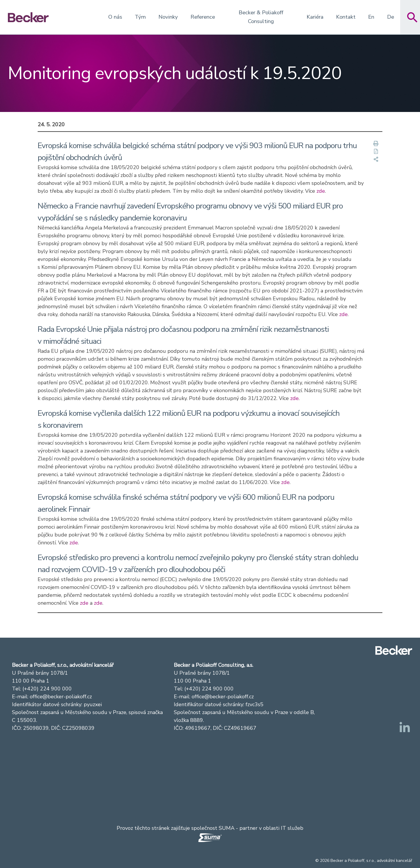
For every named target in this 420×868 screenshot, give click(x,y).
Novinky (168, 17)
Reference (203, 17)
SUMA (227, 828)
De (391, 17)
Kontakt (346, 17)
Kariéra (315, 17)
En (371, 17)
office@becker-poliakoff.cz (61, 697)
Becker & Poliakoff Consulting (261, 17)
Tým (140, 17)
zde (321, 191)
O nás (115, 17)
